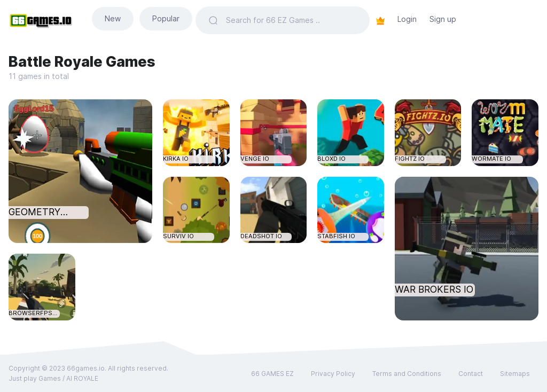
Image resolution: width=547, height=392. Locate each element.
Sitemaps (515, 374)
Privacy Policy (333, 374)
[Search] (291, 20)
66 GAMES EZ (272, 374)
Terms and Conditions (407, 374)
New (113, 18)
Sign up (443, 19)
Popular (166, 18)
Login (407, 19)
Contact (471, 374)
